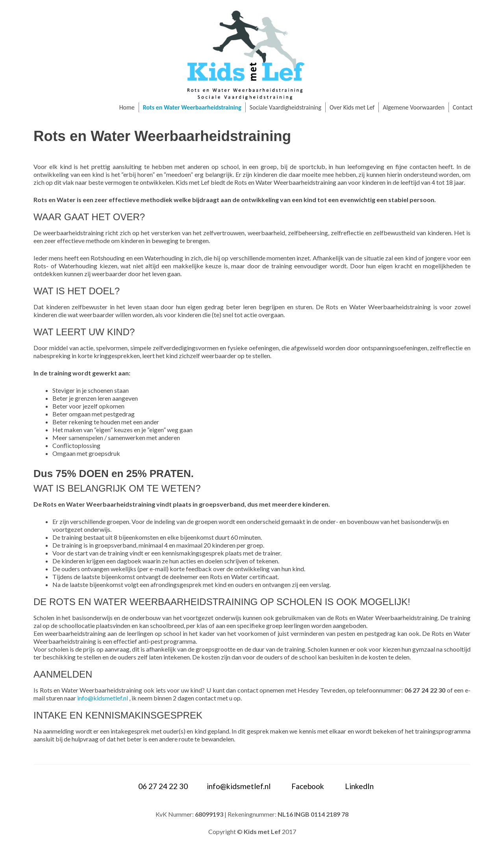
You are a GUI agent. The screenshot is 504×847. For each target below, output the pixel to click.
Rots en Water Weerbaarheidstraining (192, 107)
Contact (463, 107)
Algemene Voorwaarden (414, 107)
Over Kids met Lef (352, 107)
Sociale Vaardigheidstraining (285, 107)
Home (127, 107)
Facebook (308, 786)
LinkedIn (359, 786)
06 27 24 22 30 (163, 786)
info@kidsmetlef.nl (103, 698)
